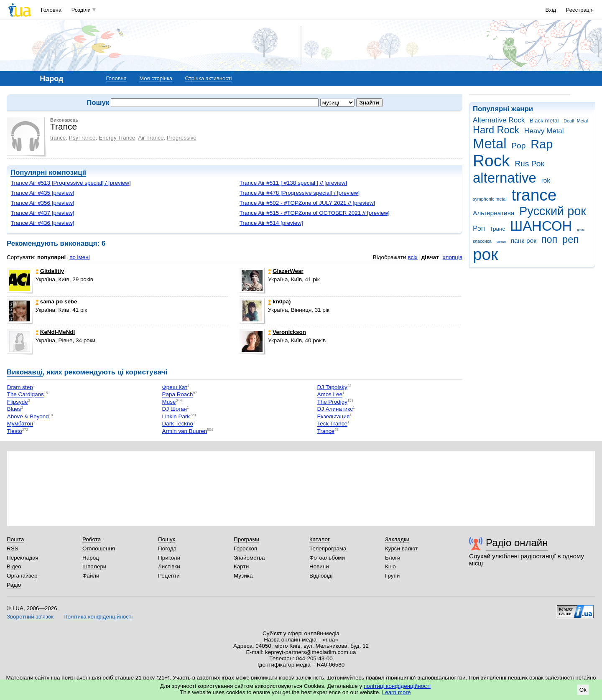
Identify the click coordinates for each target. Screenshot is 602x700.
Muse (169, 402)
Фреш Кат (175, 387)
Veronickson (287, 332)
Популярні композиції (48, 172)
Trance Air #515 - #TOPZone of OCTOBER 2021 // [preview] (315, 213)
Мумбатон (20, 424)
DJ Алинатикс (335, 409)
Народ (91, 558)
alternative (505, 178)
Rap (542, 144)
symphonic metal (490, 199)
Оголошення (99, 549)
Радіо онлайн (517, 543)
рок (485, 254)
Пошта (15, 539)
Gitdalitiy (50, 271)
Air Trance (151, 138)
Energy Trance (117, 138)
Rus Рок (529, 164)
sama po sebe (56, 302)
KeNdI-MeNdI (55, 332)
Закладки (397, 539)
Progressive (182, 138)
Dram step (20, 387)
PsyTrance (82, 138)
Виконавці (25, 372)
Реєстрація (580, 10)
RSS (13, 549)
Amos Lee (330, 395)
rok (546, 180)
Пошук (167, 539)
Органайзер (22, 576)
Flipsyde (18, 402)
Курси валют (401, 549)
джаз (581, 230)
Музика (243, 576)
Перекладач (22, 558)
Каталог (320, 539)
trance (534, 195)
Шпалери (94, 566)
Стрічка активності (208, 78)
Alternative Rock (499, 120)
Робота (92, 539)
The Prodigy (332, 402)
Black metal (544, 121)
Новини (319, 566)
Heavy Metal (544, 131)
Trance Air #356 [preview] (43, 203)
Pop (518, 146)
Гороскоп (245, 549)
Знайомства (249, 558)
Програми (246, 539)
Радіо (14, 585)
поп (550, 239)
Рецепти (169, 576)
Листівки (169, 566)
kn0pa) (279, 302)
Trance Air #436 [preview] (43, 223)
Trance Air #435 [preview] (43, 193)
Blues (14, 409)
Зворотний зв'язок (30, 617)
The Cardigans (26, 395)
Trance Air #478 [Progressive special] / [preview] (300, 193)
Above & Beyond (28, 416)
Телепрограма (328, 549)
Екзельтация (333, 416)
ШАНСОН (541, 226)
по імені (80, 257)
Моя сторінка (156, 78)
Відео (14, 566)
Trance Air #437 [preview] (43, 213)
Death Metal (576, 121)
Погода (167, 549)
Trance (325, 431)
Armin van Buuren (185, 431)
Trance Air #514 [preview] (271, 223)
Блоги (393, 558)
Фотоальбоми (327, 558)
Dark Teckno (178, 424)
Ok (583, 690)
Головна (51, 10)
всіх (412, 257)
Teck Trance (332, 424)
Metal (490, 144)
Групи (392, 576)
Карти (241, 566)
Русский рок (553, 211)
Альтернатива (494, 213)
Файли (91, 576)
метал (501, 242)
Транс (498, 229)
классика (482, 241)
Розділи (81, 10)
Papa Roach (178, 395)
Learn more (397, 692)
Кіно (390, 566)
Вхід (551, 10)
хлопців (453, 257)
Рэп (479, 228)
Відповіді (321, 576)
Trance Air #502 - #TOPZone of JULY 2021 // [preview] (307, 203)
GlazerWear (286, 271)
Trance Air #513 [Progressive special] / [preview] (71, 183)
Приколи (169, 558)
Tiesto (15, 431)
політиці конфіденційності (397, 686)
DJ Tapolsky (332, 387)
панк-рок (524, 241)
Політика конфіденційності (98, 617)
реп (570, 239)
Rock (491, 161)
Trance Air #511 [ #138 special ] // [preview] (293, 183)
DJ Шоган (175, 409)
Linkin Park (176, 416)
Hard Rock (496, 130)
